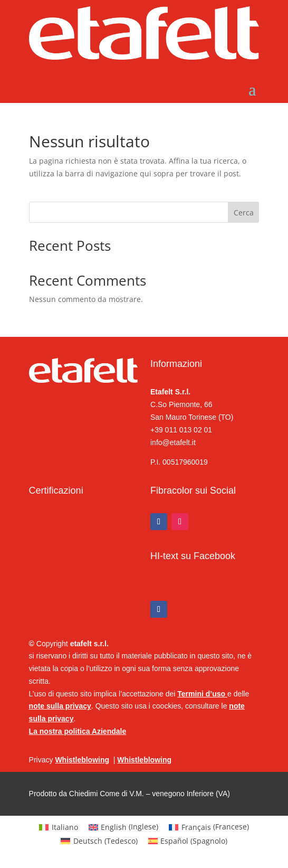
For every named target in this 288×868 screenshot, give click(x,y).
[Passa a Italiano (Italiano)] (59, 827)
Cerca (244, 213)
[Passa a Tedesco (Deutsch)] (99, 841)
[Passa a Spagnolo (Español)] (188, 841)
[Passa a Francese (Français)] (209, 827)
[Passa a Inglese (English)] (124, 827)
